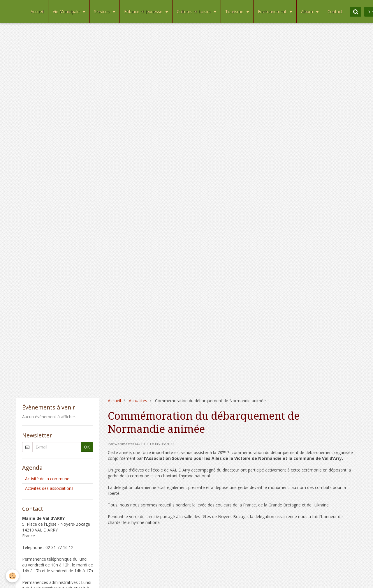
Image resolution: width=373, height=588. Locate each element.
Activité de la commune (47, 479)
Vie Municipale (67, 12)
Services (102, 12)
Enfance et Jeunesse (144, 12)
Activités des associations (49, 488)
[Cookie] (12, 576)
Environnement (273, 12)
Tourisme (235, 12)
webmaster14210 (130, 444)
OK (87, 447)
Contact (335, 12)
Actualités (138, 401)
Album (308, 12)
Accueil (37, 12)
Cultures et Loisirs (194, 12)
